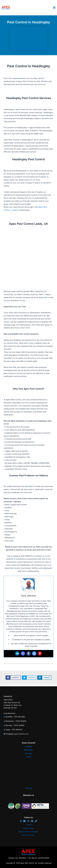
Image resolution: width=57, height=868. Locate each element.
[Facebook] (21, 821)
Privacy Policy (29, 828)
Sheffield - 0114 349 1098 (15, 717)
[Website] (36, 821)
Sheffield (28, 746)
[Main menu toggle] (54, 8)
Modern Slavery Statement (29, 832)
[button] (13, 678)
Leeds (29, 757)
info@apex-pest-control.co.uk (17, 734)
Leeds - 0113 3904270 (14, 730)
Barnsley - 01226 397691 (15, 725)
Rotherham (28, 750)
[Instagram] (29, 821)
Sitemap (29, 788)
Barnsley (29, 753)
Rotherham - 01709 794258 (16, 721)
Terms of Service (28, 835)
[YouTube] (25, 821)
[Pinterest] (33, 821)
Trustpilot (28, 825)
